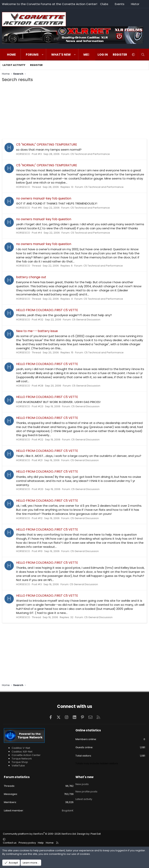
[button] (43, 55)
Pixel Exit (96, 834)
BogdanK (68, 811)
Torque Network (22, 759)
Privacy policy (27, 843)
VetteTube (18, 766)
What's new (61, 55)
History (136, 4)
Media (88, 55)
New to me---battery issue (37, 331)
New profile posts (86, 791)
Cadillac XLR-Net (22, 752)
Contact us (10, 843)
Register (36, 65)
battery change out (31, 277)
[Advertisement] (74, 112)
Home (11, 55)
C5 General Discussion (86, 320)
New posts (82, 784)
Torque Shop (20, 762)
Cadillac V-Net (21, 748)
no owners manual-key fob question (44, 198)
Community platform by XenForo (40, 834)
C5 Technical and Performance (90, 154)
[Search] (143, 55)
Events (120, 4)
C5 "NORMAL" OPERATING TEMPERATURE (47, 145)
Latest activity (14, 65)
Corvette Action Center (26, 755)
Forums (32, 55)
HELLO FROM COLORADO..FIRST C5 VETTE (47, 310)
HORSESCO (23, 154)
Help (41, 843)
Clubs (104, 4)
